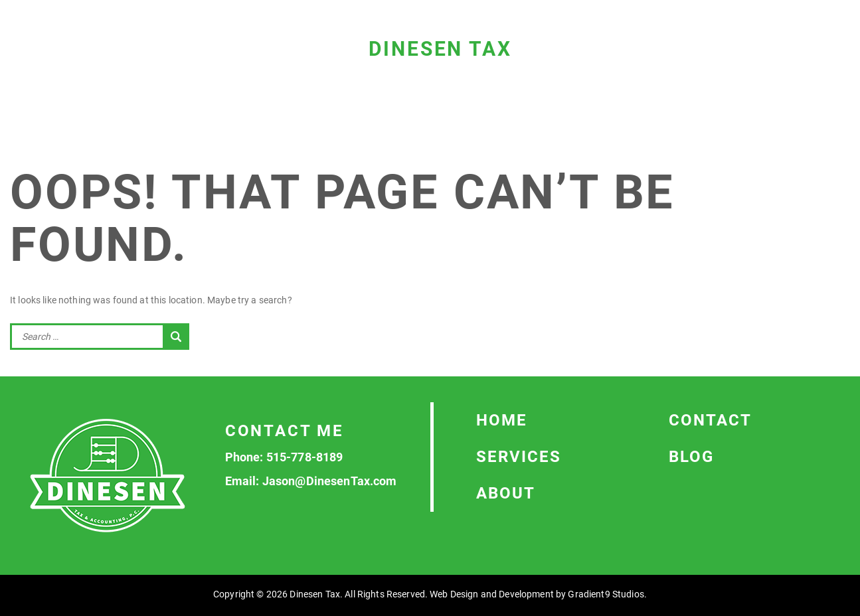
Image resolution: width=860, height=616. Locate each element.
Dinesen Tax (440, 49)
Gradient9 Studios (606, 594)
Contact (710, 420)
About (506, 493)
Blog (691, 457)
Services (519, 457)
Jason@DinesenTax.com (330, 481)
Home (502, 420)
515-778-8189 (305, 457)
